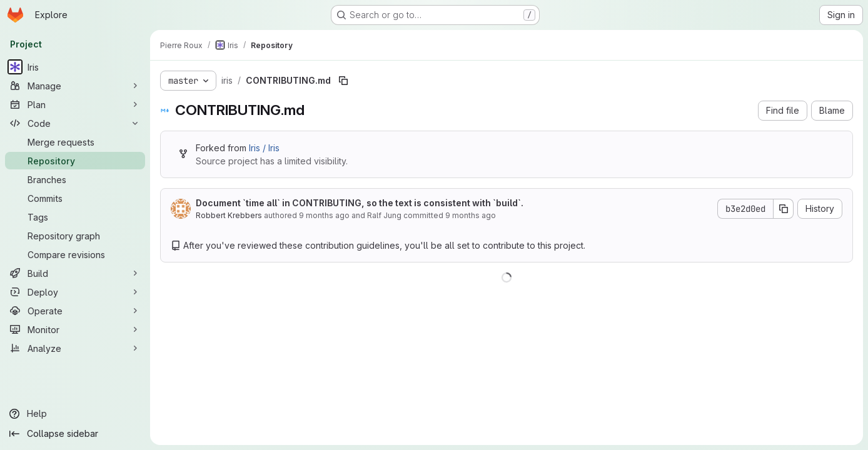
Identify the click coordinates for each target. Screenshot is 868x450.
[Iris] (75, 67)
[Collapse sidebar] (75, 434)
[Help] (75, 414)
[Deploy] (75, 292)
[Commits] (75, 198)
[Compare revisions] (75, 254)
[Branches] (75, 179)
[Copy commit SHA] (784, 209)
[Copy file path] (343, 81)
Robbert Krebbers (229, 215)
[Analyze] (75, 348)
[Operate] (75, 311)
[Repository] (75, 161)
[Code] (75, 123)
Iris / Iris (264, 148)
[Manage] (75, 86)
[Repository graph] (75, 236)
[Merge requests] (75, 142)
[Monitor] (75, 329)
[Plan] (75, 104)
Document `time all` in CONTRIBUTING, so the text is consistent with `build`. (360, 203)
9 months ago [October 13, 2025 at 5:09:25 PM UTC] (324, 215)
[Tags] (75, 217)
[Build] (75, 273)
